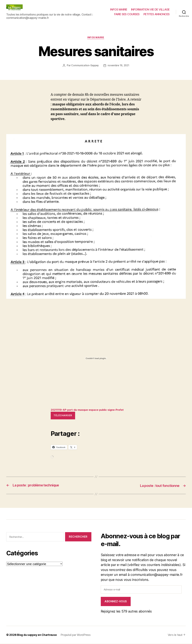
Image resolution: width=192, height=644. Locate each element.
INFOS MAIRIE (119, 9)
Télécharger (63, 416)
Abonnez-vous (116, 602)
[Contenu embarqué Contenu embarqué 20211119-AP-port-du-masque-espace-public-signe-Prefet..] (96, 359)
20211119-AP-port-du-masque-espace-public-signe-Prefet (91, 410)
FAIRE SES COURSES (127, 14)
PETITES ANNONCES (157, 14)
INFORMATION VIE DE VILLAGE (150, 9)
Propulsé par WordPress (77, 635)
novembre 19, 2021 (119, 66)
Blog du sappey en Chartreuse (38, 635)
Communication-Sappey (85, 66)
